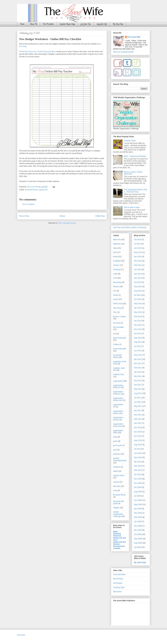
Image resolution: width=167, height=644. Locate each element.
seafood (116, 482)
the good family (119, 495)
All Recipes (118, 583)
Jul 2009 (137, 496)
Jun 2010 (138, 453)
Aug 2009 (138, 492)
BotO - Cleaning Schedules (135, 156)
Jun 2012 (138, 351)
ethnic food (118, 304)
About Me (33, 24)
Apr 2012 (138, 359)
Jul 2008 (137, 547)
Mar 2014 (138, 261)
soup (115, 490)
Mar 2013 (138, 312)
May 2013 (138, 304)
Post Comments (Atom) (67, 223)
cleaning (117, 269)
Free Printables (48, 24)
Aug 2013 (138, 291)
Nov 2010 (138, 432)
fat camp (117, 323)
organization (43, 190)
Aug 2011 (138, 393)
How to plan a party (132, 207)
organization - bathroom (119, 386)
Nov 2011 (138, 381)
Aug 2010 (138, 445)
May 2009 (138, 504)
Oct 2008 (138, 534)
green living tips (119, 338)
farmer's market (119, 316)
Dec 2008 (138, 526)
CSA (115, 278)
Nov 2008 (138, 530)
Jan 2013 (138, 321)
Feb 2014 (138, 265)
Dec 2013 (138, 274)
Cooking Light (119, 587)
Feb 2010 (138, 470)
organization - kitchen (119, 412)
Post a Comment (29, 204)
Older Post (100, 216)
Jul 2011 (137, 398)
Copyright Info (102, 24)
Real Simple (118, 579)
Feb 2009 (138, 517)
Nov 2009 (138, 483)
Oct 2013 (138, 282)
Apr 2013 (138, 308)
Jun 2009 (138, 500)
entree (116, 299)
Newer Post (24, 216)
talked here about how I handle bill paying (36, 52)
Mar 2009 (138, 513)
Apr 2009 (138, 509)
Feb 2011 (138, 419)
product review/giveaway (120, 459)
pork (115, 450)
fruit (115, 334)
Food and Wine (119, 574)
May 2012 (138, 355)
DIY (115, 291)
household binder (31, 190)
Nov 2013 (138, 278)
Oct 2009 (138, 487)
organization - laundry (119, 419)
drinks (116, 295)
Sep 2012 (138, 338)
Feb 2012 (138, 368)
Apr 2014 (138, 257)
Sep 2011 (138, 389)
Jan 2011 (138, 423)
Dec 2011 (138, 376)
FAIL (115, 312)
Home (22, 24)
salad (115, 471)
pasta (115, 441)
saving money (119, 475)
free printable (118, 327)
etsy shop (117, 308)
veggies (116, 508)
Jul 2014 (137, 244)
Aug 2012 (138, 342)
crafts (115, 274)
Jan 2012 (138, 372)
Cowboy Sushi (130, 141)
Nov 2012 (138, 329)
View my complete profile (123, 52)
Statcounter (21, 635)
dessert (116, 286)
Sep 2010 (138, 440)
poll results (117, 445)
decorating (117, 282)
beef (115, 252)
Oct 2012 (138, 334)
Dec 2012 (138, 325)
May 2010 (138, 457)
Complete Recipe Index (67, 24)
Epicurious (117, 591)
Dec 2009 (138, 479)
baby (115, 248)
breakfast (117, 261)
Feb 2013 (138, 316)
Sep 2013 (138, 286)
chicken (116, 265)
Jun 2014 (138, 248)
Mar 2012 (138, 363)
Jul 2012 (137, 346)
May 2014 (138, 252)
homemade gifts (120, 349)
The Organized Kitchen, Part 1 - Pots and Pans (135, 191)
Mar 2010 (138, 466)
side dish (117, 486)
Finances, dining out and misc (119, 538)
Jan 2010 (138, 474)
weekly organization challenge (118, 514)
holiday (116, 344)
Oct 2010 (138, 436)
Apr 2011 (138, 410)
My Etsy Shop (118, 24)
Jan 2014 (138, 269)
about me (117, 239)
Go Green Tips (86, 24)
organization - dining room (119, 399)
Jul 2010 (137, 449)
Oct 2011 (138, 385)
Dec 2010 (138, 427)
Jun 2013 (138, 299)
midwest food (118, 374)
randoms (117, 467)
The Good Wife (134, 37)
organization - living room (119, 425)
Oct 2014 (138, 239)
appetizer (117, 244)
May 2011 (138, 406)
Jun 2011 (138, 402)
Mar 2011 (138, 415)
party (115, 437)
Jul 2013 (137, 295)
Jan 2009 (138, 522)
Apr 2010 (138, 462)
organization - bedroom (119, 393)
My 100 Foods (140, 562)
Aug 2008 (138, 543)
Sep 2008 (138, 539)
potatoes (117, 454)
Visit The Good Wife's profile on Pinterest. (130, 227)
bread (115, 257)
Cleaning (117, 534)
